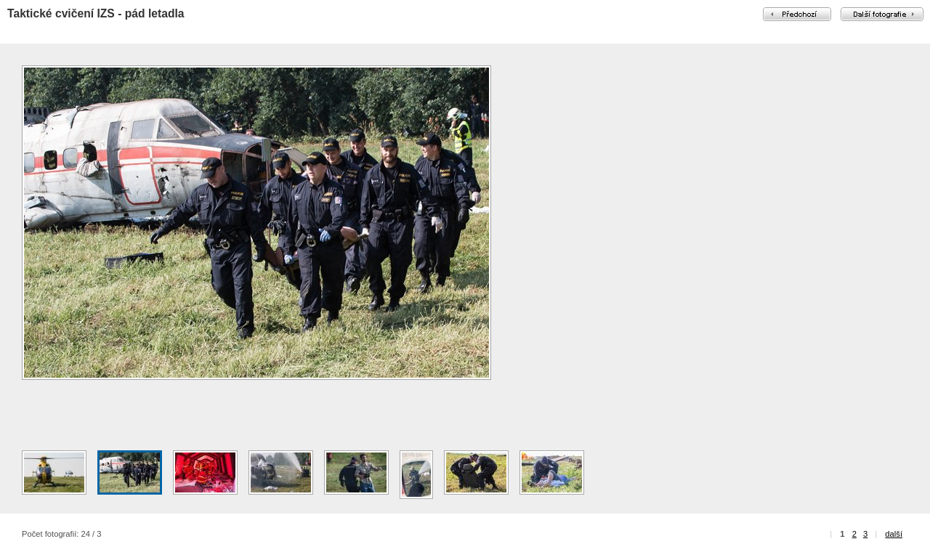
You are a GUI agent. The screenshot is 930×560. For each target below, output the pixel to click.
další (894, 534)
